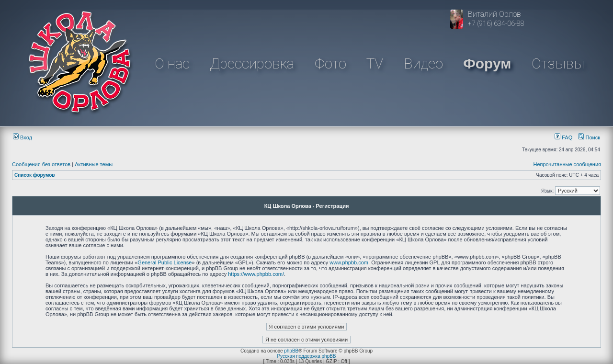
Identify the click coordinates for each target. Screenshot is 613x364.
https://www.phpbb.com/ (256, 274)
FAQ (563, 137)
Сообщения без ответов (41, 164)
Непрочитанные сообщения (567, 164)
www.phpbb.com (349, 262)
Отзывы (558, 63)
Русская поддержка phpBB (306, 356)
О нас (172, 63)
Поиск (589, 137)
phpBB (291, 351)
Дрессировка (252, 63)
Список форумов (35, 175)
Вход (23, 137)
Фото (330, 63)
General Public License (165, 262)
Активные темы (94, 164)
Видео (423, 63)
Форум (487, 63)
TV (375, 63)
